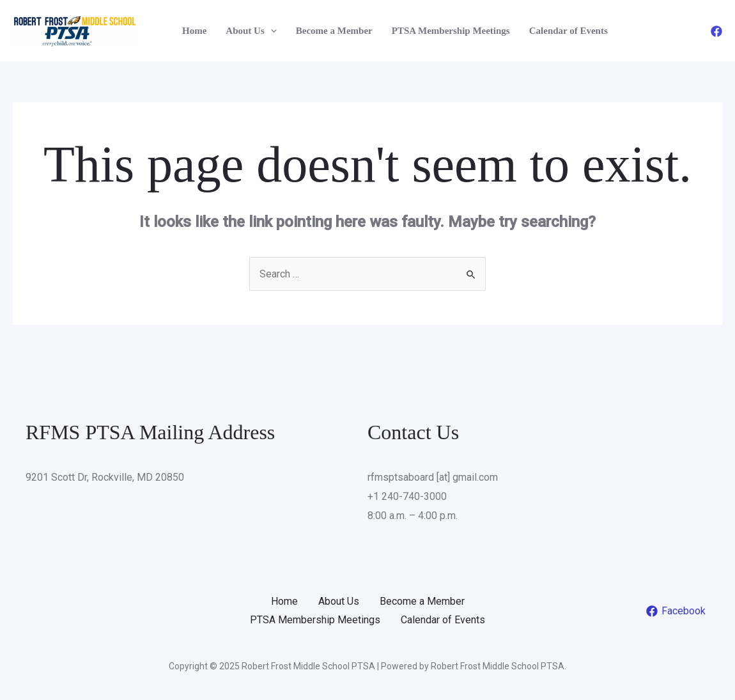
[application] (271, 31)
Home (194, 31)
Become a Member (334, 31)
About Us (251, 31)
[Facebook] (716, 31)
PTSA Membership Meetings (451, 31)
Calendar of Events (569, 31)
